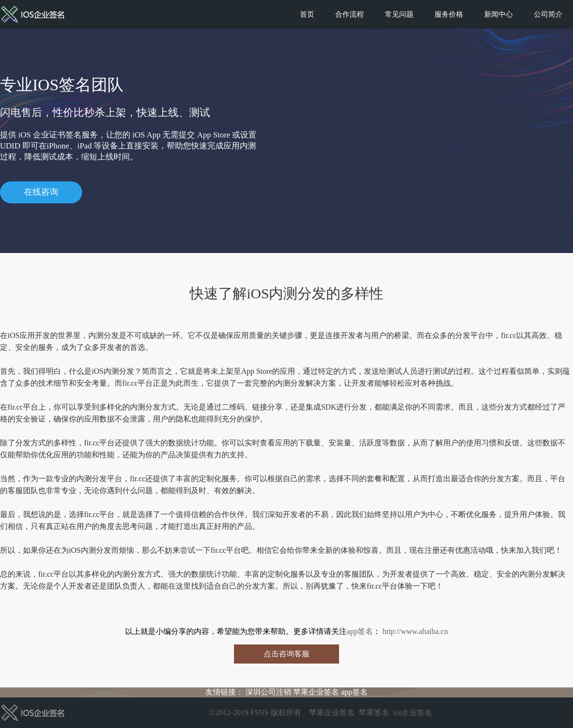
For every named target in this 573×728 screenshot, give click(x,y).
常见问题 (399, 14)
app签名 (360, 631)
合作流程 (350, 14)
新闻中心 (499, 14)
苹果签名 (374, 712)
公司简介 (548, 14)
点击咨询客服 (286, 654)
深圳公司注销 (268, 692)
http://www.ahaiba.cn (414, 631)
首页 (307, 14)
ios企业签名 (413, 712)
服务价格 (449, 14)
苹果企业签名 (316, 692)
